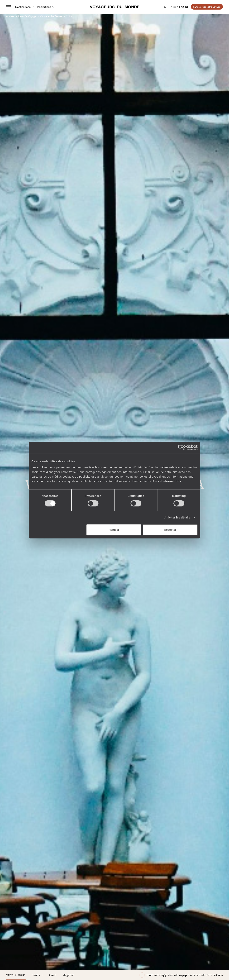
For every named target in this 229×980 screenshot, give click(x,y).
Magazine (69, 975)
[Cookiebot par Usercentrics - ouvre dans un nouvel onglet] (181, 447)
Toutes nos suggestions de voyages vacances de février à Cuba (181, 975)
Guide (53, 975)
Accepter (170, 530)
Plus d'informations (167, 481)
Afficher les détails (177, 517)
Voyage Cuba (16, 975)
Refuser (114, 530)
